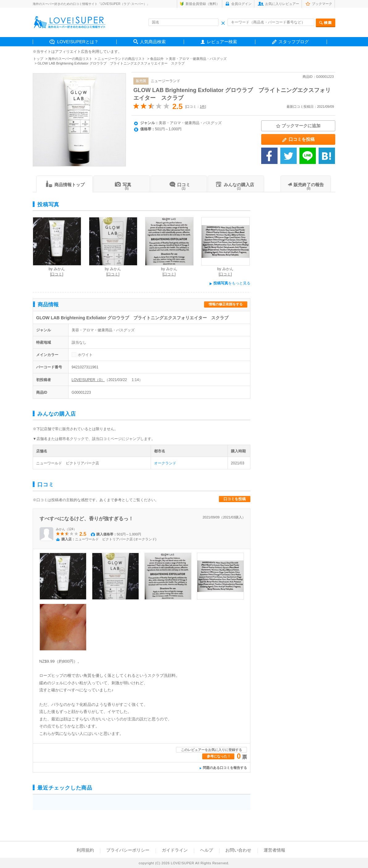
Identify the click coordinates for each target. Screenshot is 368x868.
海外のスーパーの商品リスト (70, 59)
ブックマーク (322, 4)
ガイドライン (175, 850)
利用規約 (85, 850)
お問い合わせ (238, 850)
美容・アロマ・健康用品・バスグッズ (198, 59)
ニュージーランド (165, 81)
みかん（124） (66, 529)
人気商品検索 (153, 42)
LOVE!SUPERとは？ (78, 42)
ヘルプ (207, 850)
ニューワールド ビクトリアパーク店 (68, 463)
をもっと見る (230, 283)
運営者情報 (274, 850)
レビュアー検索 (222, 42)
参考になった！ (219, 756)
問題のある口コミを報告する (225, 768)
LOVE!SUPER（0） (88, 380)
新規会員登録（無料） (203, 4)
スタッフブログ (294, 42)
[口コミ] (57, 274)
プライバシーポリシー (128, 850)
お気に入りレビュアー (282, 4)
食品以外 (157, 59)
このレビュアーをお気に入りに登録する (211, 750)
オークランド (165, 463)
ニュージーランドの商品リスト (121, 59)
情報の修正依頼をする (226, 304)
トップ (38, 59)
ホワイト (85, 355)
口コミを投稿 (235, 499)
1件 (202, 107)
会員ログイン (241, 4)
